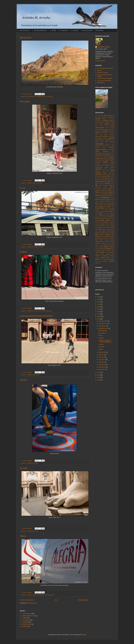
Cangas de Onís (110, 144)
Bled (103, 136)
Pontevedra (107, 215)
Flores (103, 166)
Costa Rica (107, 155)
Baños (109, 131)
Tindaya (97, 252)
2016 (99, 373)
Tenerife (108, 249)
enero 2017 (102, 370)
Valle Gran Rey (25, 38)
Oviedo (112, 210)
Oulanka (97, 210)
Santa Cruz (98, 233)
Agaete (105, 115)
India (109, 180)
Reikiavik (97, 221)
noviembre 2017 (103, 324)
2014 (99, 377)
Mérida (105, 206)
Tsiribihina (102, 254)
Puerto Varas (105, 217)
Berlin (106, 135)
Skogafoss (103, 243)
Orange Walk (111, 208)
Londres (98, 196)
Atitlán (106, 128)
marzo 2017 (102, 365)
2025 (99, 299)
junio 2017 (102, 357)
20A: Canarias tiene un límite (105, 68)
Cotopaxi (112, 155)
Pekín (101, 213)
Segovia (112, 238)
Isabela (112, 182)
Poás (101, 217)
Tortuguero (111, 252)
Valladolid (98, 256)
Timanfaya (108, 251)
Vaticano (97, 258)
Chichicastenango (100, 150)
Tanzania (106, 247)
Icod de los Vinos (103, 180)
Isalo (96, 183)
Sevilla (103, 242)
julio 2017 (102, 355)
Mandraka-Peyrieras (100, 199)
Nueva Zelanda (100, 208)
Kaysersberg (98, 187)
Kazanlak (105, 187)
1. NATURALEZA (24, 30)
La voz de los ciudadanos (104, 81)
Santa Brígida (110, 231)
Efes (96, 160)
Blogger (84, 635)
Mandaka (112, 198)
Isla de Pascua (101, 183)
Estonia (112, 162)
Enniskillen (112, 160)
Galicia (106, 167)
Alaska (107, 117)
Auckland (97, 129)
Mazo (113, 201)
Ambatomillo (111, 119)
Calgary (107, 142)
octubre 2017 (103, 326)
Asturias (98, 128)
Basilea (105, 131)
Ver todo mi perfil (100, 61)
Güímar (112, 176)
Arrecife (101, 126)
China (97, 151)
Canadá (112, 142)
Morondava (111, 205)
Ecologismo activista (103, 73)
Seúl (107, 242)
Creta (96, 157)
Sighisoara (98, 243)
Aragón (101, 124)
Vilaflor (108, 258)
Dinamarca (111, 157)
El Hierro (100, 160)
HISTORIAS (99, 30)
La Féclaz (103, 189)
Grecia (105, 173)
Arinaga (112, 124)
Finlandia (112, 164)
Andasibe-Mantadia (100, 122)
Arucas (112, 126)
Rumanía (103, 226)
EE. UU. (106, 158)
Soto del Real (99, 245)
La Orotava (109, 190)
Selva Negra (99, 240)
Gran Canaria (42, 311)
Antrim (97, 124)
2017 (99, 319)
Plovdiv (97, 215)
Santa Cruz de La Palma (108, 233)
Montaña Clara (107, 203)
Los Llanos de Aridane (106, 196)
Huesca (106, 178)
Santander (106, 236)
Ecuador (112, 158)
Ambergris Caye (99, 121)
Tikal (103, 251)
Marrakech (102, 201)
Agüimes (110, 115)
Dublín (102, 158)
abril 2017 (102, 362)
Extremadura (105, 164)
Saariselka (104, 228)
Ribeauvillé (112, 222)
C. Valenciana (107, 140)
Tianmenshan (98, 251)
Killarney (112, 187)
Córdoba (104, 157)
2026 (99, 297)
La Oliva (103, 190)
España (105, 162)
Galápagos (98, 169)
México (109, 206)
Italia (33, 531)
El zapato (23, 252)
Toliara (106, 252)
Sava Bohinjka (103, 238)
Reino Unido (105, 220)
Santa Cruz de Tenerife (103, 235)
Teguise (97, 249)
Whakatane (111, 259)
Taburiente (111, 245)
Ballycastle (112, 129)
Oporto (106, 208)
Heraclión (97, 178)
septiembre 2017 (104, 328)
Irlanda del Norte (105, 182)
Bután (101, 140)
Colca (113, 151)
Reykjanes (105, 222)
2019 (99, 314)
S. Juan (107, 226)
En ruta (23, 188)
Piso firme (24, 468)
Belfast (113, 131)
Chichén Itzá (108, 150)
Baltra (97, 131)
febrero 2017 (102, 367)
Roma (37, 531)
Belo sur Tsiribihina (110, 133)
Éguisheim (98, 263)
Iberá (97, 180)
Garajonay (112, 169)
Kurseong (97, 189)
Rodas (103, 224)
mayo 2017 (102, 360)
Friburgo (112, 166)
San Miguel (102, 231)
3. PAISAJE (38, 96)
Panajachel (103, 212)
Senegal (106, 240)
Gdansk (97, 171)
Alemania (98, 119)
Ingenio (112, 180)
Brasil (110, 136)
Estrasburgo (98, 164)
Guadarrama (111, 173)
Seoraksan (112, 240)
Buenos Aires (106, 138)
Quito (106, 219)
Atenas (102, 128)
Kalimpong (111, 185)
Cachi (102, 142)
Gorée (108, 171)
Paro (107, 212)
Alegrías (23, 536)
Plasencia (112, 213)
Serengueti (98, 242)
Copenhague (99, 153)
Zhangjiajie (111, 261)
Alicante (105, 119)
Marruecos (108, 201)
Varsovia (112, 256)
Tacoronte (97, 247)
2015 (99, 375)
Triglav (97, 254)
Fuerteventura (99, 167)
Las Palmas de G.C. (50, 595)
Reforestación (101, 83)
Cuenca (100, 157)
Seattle (109, 238)
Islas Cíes (112, 183)
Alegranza (112, 117)
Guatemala (39, 183)
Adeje (102, 115)
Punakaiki (102, 219)
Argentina (107, 124)
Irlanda (97, 182)
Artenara (107, 126)
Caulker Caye (100, 148)
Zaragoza (105, 261)
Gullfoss (109, 175)
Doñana (97, 158)
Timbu (113, 251)
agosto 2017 (102, 352)
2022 (99, 307)
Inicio (56, 600)
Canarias (44, 96)
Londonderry (111, 194)
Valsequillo (49, 311)
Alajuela (103, 117)
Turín (113, 254)
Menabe (97, 203)
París (110, 212)
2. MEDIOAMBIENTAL (40, 30)
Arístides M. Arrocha (103, 47)
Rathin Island (111, 219)
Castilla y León (110, 146)
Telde (104, 249)
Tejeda (101, 249)
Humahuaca (111, 178)
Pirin (108, 213)
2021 (99, 309)
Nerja (113, 206)
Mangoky (108, 199)
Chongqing (105, 151)
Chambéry (111, 148)
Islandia (107, 183)
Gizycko (103, 171)
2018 (99, 316)
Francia (107, 166)
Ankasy (107, 122)
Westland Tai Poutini (101, 259)
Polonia (101, 215)
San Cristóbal (111, 228)
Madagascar (105, 197)
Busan (97, 140)
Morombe (106, 205)
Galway (112, 167)
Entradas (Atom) (32, 603)
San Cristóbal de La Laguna (103, 229)
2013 (99, 380)
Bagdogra (106, 129)
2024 (99, 302)
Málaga (101, 206)
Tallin (102, 247)
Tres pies (23, 380)
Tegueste (112, 247)
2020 (99, 312)
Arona (97, 126)
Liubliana (105, 194)
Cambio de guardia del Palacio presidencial (36, 316)
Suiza (106, 245)
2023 (99, 304)
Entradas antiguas (83, 600)
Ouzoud (107, 210)
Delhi (107, 157)
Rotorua (112, 224)
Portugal (112, 215)
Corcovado (112, 153)
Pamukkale (98, 212)
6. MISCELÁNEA (87, 30)
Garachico (105, 169)
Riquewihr (98, 224)
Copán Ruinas (106, 153)
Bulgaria (34, 375)
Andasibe (112, 121)
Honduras (102, 178)
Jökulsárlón (105, 185)
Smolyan (109, 243)
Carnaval (99, 71)
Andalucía (106, 121)
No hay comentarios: (27, 94)
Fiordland (98, 166)
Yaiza (100, 261)
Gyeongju (103, 176)
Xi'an (97, 261)
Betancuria (112, 135)
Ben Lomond (99, 135)
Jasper (100, 185)
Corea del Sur (99, 155)
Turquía (108, 254)
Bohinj (106, 136)
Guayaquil (104, 175)
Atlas (113, 128)
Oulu (102, 210)
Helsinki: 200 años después (105, 78)
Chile (113, 150)
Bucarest (100, 138)
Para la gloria (25, 102)
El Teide (106, 160)
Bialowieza (98, 136)
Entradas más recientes (27, 600)
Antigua (34, 183)
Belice (97, 133)
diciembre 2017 (103, 321)
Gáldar (108, 176)
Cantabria (98, 146)
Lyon (99, 197)
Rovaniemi (98, 226)
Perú (104, 213)
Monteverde (101, 205)
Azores (102, 129)
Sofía (38, 375)
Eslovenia (98, 162)
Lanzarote (102, 192)
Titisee (102, 252)
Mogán (101, 203)
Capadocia (103, 146)
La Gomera (50, 96)
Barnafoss (101, 131)
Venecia (103, 258)
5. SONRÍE (75, 30)
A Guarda (98, 115)
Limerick (100, 194)
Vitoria (113, 258)
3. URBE (53, 30)
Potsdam (97, 217)
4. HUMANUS (63, 30)
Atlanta (110, 128)
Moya (97, 206)
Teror (113, 249)
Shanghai (112, 242)
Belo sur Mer (102, 133)
